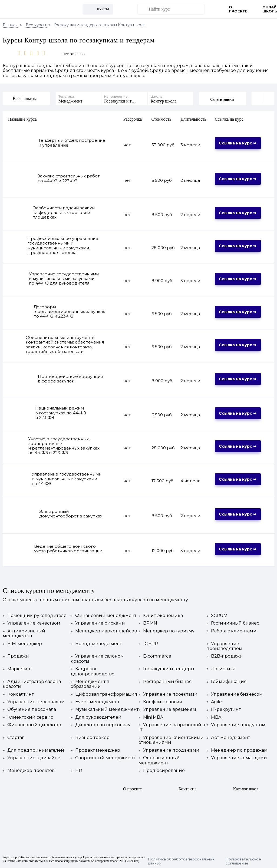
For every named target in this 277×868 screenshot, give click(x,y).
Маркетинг (18, 669)
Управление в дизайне (32, 758)
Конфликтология (160, 702)
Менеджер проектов (29, 771)
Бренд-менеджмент (96, 644)
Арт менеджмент (228, 738)
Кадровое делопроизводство (93, 671)
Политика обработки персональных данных (181, 861)
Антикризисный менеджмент (24, 633)
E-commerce (155, 656)
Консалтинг (18, 694)
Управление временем (167, 709)
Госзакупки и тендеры (166, 669)
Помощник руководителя (35, 616)
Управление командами (237, 758)
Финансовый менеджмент (103, 616)
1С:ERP (148, 644)
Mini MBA (151, 717)
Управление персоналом (34, 702)
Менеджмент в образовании (90, 684)
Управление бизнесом (235, 694)
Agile (214, 702)
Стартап (14, 738)
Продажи (16, 656)
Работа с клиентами (231, 631)
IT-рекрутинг (224, 709)
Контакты (187, 789)
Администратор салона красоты (32, 684)
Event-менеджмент (95, 702)
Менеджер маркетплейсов (104, 631)
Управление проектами (168, 694)
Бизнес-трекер (90, 738)
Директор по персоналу (100, 725)
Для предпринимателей (33, 750)
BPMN (148, 623)
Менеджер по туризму (166, 631)
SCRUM (217, 616)
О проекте (238, 9)
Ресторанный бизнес (165, 682)
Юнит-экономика (161, 616)
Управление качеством (32, 623)
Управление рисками (98, 623)
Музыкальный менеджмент (105, 709)
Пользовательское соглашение (243, 861)
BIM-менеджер (22, 644)
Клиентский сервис (28, 717)
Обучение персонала (29, 709)
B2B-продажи (225, 656)
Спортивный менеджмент (103, 758)
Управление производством (224, 646)
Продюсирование (162, 771)
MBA (214, 717)
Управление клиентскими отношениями (171, 740)
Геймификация (227, 682)
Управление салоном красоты (97, 659)
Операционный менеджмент (159, 760)
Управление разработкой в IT (172, 727)
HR (76, 771)
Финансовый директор (32, 725)
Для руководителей (96, 717)
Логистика (221, 669)
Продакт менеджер (95, 750)
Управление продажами (169, 750)
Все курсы (36, 25)
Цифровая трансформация (104, 694)
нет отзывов (74, 54)
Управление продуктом (236, 725)
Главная (10, 25)
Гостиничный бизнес (233, 623)
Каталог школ (246, 789)
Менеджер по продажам (237, 750)
